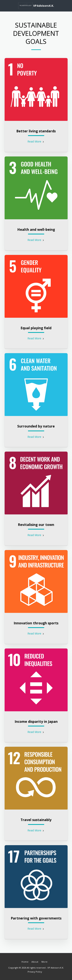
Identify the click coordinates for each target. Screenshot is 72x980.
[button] (4, 5)
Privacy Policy (35, 972)
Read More (36, 141)
